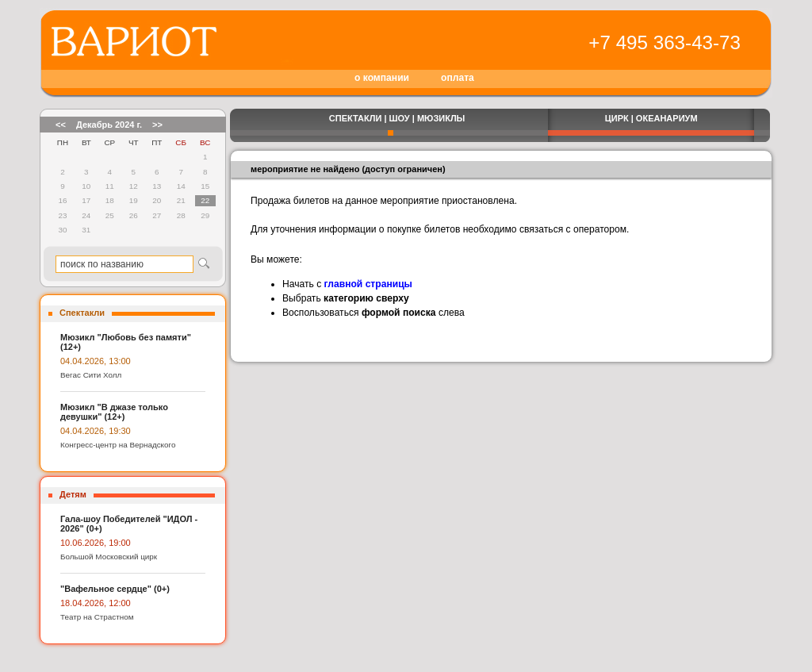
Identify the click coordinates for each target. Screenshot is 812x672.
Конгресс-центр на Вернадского (118, 445)
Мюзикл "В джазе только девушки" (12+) (114, 412)
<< (61, 125)
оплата (458, 78)
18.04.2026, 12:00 (96, 603)
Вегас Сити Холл (91, 375)
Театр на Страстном (97, 617)
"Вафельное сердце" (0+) (115, 589)
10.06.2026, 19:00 (96, 543)
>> (157, 125)
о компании (382, 78)
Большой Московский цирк (109, 557)
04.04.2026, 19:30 (96, 431)
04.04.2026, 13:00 (96, 361)
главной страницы (368, 284)
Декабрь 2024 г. (109, 125)
